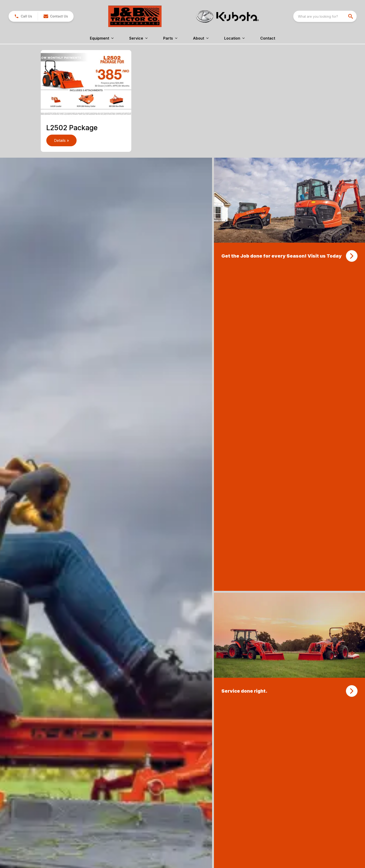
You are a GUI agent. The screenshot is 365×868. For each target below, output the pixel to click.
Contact (268, 38)
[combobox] (325, 16)
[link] (23, 16)
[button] (56, 16)
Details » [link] (61, 140)
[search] (351, 16)
